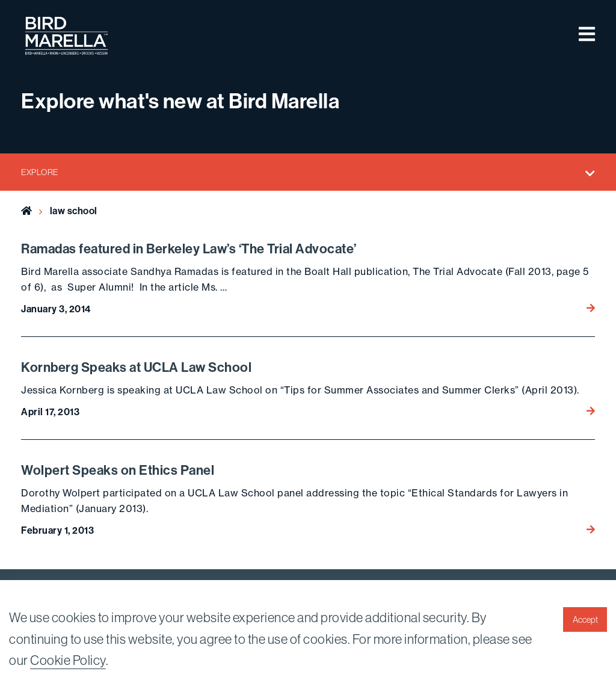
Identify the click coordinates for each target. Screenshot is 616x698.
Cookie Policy (68, 660)
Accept (585, 620)
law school (74, 211)
